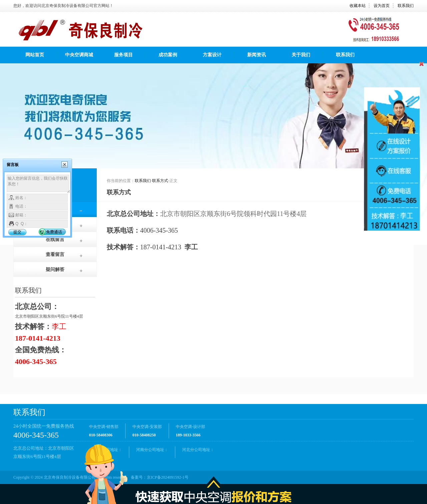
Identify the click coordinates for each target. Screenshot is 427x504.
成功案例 (168, 55)
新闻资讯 (257, 55)
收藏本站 (358, 6)
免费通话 (54, 232)
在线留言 (55, 239)
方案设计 (212, 55)
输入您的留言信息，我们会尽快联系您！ (39, 184)
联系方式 (160, 181)
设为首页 (382, 6)
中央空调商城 (79, 55)
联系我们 (406, 6)
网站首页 (35, 55)
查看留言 (55, 254)
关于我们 (301, 55)
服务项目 (123, 55)
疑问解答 (55, 269)
